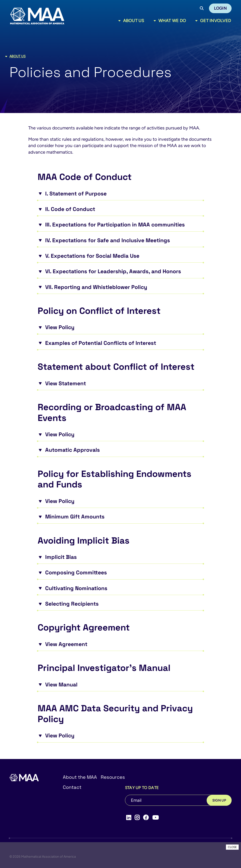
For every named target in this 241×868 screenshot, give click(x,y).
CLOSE (232, 847)
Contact (72, 787)
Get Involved (215, 21)
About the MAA (80, 777)
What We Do (172, 21)
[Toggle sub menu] (120, 21)
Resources (113, 777)
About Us (134, 21)
